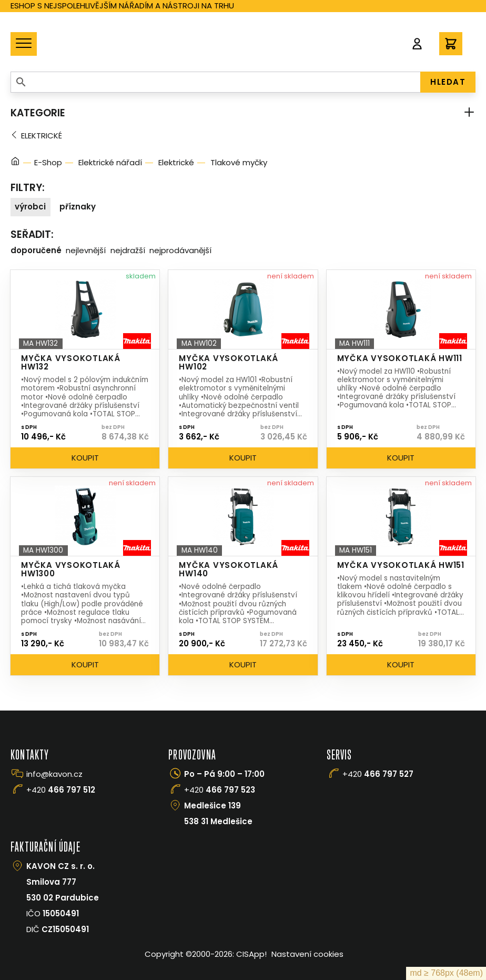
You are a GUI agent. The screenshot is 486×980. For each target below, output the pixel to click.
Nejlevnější (86, 250)
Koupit (85, 458)
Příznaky (78, 207)
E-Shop (48, 162)
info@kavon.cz (54, 774)
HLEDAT (448, 82)
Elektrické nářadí (110, 162)
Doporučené (36, 250)
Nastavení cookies (307, 954)
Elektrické (42, 136)
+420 (61, 790)
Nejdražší (128, 250)
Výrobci (30, 207)
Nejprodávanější (180, 250)
